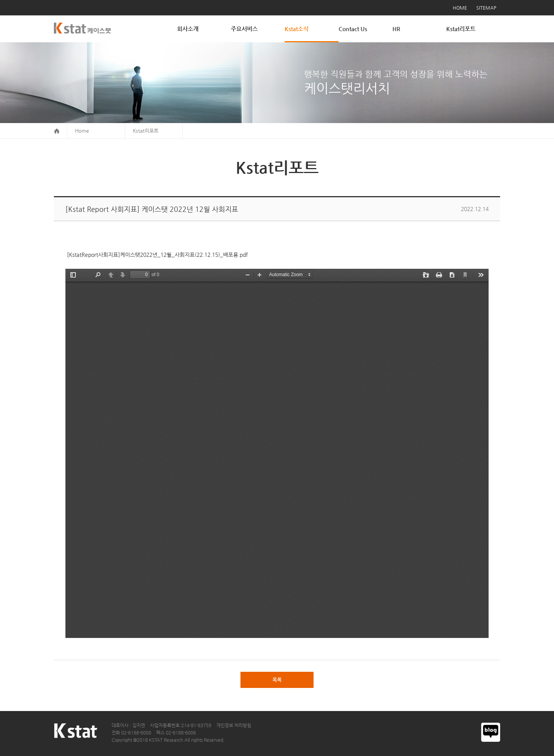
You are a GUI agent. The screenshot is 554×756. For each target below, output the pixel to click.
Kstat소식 (297, 29)
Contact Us (353, 29)
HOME (460, 8)
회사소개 (188, 29)
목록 (277, 680)
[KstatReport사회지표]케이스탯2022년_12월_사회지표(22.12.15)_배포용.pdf (157, 255)
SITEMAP (486, 8)
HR (396, 29)
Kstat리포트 (461, 29)
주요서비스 (244, 29)
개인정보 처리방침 (234, 725)
